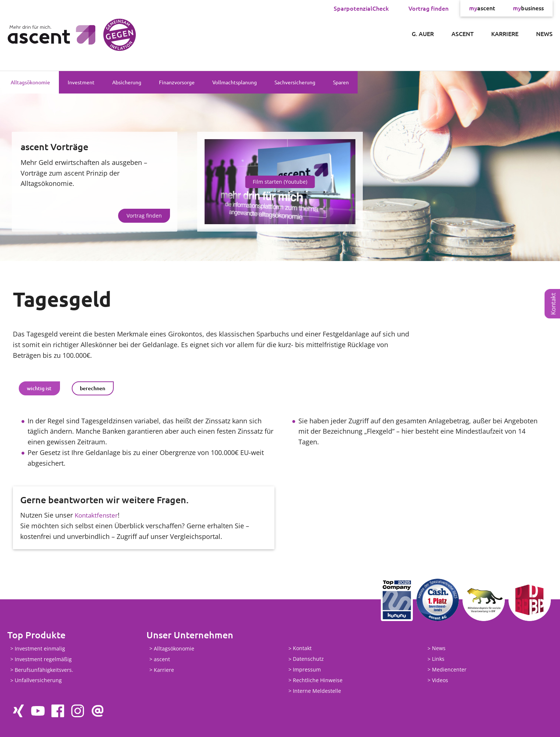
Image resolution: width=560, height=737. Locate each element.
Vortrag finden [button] (144, 216)
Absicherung (127, 82)
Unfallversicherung (38, 680)
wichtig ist (39, 388)
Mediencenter (449, 669)
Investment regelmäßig (43, 659)
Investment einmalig (40, 648)
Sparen (341, 82)
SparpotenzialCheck (361, 8)
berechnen (93, 388)
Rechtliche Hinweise (318, 680)
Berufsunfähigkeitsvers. (44, 670)
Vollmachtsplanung (235, 82)
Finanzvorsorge (177, 82)
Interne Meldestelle (317, 691)
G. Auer (423, 33)
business (528, 8)
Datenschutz (308, 659)
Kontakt (553, 304)
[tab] (39, 388)
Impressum (307, 669)
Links (438, 659)
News (544, 33)
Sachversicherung (295, 82)
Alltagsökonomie (30, 82)
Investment (81, 82)
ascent (482, 8)
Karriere (505, 33)
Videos (440, 680)
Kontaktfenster (97, 515)
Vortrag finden (428, 8)
